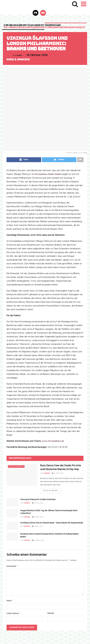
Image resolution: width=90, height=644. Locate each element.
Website (51, 615)
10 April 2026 (38, 504)
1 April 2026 (37, 527)
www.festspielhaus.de (53, 442)
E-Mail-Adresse (14, 615)
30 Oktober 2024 (37, 55)
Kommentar (12, 568)
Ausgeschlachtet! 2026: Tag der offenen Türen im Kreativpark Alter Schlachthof (49, 513)
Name (10, 602)
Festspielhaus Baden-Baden (48, 175)
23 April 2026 (58, 474)
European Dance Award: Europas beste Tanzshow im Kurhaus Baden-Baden (50, 536)
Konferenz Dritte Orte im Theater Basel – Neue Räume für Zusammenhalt (52, 524)
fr (36, 13)
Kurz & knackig (18, 60)
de (43, 13)
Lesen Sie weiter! (50, 491)
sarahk (19, 55)
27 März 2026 (38, 541)
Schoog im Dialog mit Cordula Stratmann (38, 500)
